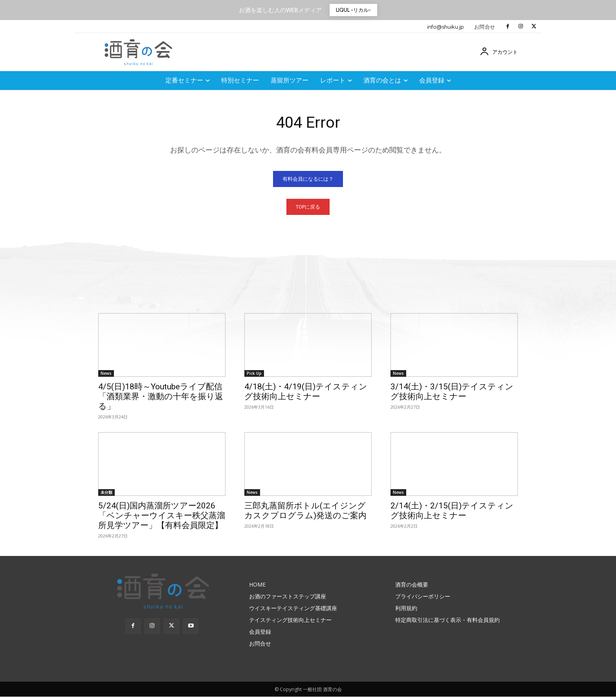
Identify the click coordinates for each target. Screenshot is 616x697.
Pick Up (254, 374)
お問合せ (485, 27)
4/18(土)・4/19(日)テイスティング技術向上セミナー (306, 392)
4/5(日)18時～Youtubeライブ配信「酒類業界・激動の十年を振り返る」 (161, 397)
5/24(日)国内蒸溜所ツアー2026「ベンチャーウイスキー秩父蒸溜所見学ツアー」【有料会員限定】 (162, 516)
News (106, 374)
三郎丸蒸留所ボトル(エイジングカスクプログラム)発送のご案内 (305, 511)
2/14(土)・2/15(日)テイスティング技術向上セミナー (452, 511)
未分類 (106, 493)
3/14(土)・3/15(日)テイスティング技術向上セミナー (452, 392)
